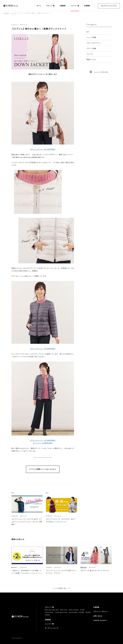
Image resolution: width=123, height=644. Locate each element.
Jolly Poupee (73, 612)
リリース (90, 54)
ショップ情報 (91, 37)
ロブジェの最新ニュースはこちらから (43, 469)
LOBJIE (47, 615)
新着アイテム (91, 60)
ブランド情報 (91, 48)
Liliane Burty (49, 612)
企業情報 (87, 6)
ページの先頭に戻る (60, 588)
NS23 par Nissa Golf (52, 610)
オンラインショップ (109, 6)
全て (88, 32)
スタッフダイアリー (94, 43)
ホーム (39, 6)
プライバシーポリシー (101, 612)
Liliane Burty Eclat (61, 612)
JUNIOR (6, 13)
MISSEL (88, 612)
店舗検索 (63, 6)
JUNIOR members (100, 620)
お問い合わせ (98, 616)
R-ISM (82, 610)
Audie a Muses (74, 610)
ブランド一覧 (50, 6)
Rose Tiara (64, 610)
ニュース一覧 (75, 6)
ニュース (14, 13)
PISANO (82, 612)
